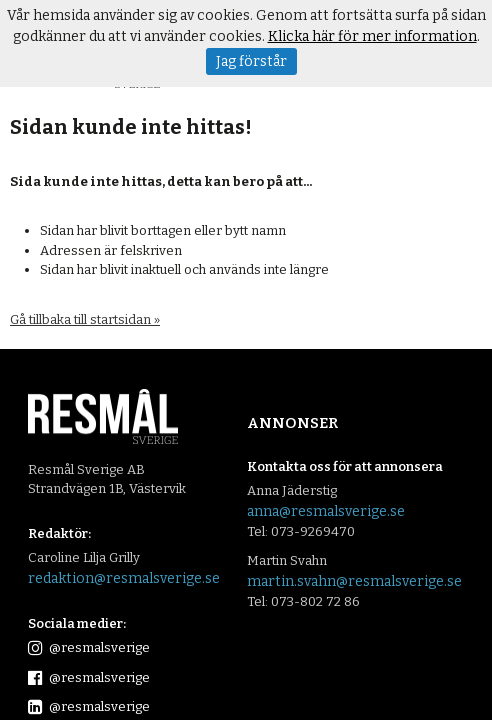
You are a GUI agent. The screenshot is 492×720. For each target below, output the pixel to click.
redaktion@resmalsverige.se (124, 578)
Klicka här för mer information (372, 36)
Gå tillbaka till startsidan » (85, 319)
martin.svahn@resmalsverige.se (354, 581)
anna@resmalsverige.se (326, 511)
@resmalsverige (89, 647)
